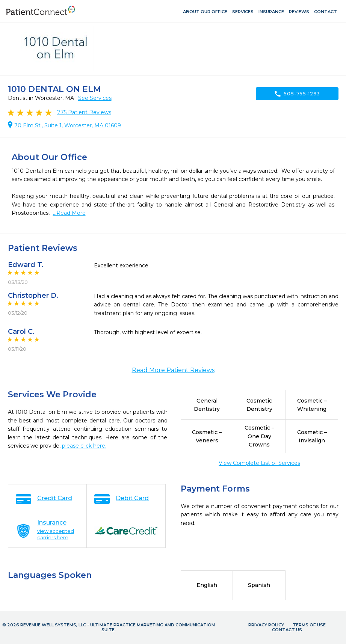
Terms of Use (309, 625)
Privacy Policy (266, 625)
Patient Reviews (84, 112)
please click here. (84, 446)
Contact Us (287, 630)
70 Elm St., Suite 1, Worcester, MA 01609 (68, 125)
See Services (95, 98)
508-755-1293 (297, 94)
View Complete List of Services (259, 463)
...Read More (69, 213)
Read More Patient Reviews (173, 370)
